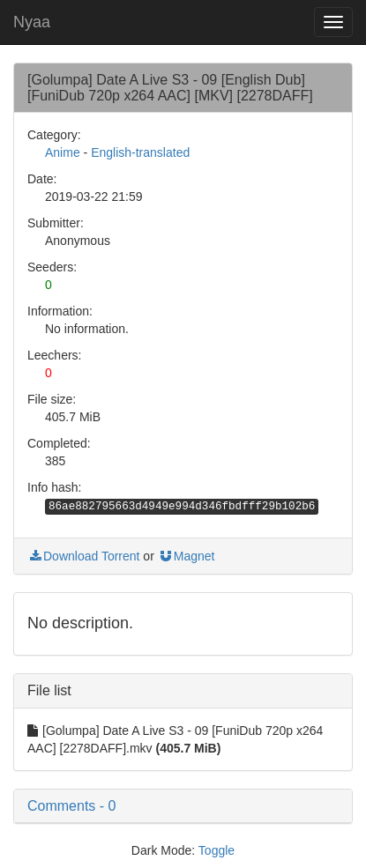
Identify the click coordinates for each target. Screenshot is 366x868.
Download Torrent (83, 556)
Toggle (217, 850)
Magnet (187, 556)
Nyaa (32, 22)
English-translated (140, 152)
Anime (63, 152)
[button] (183, 806)
